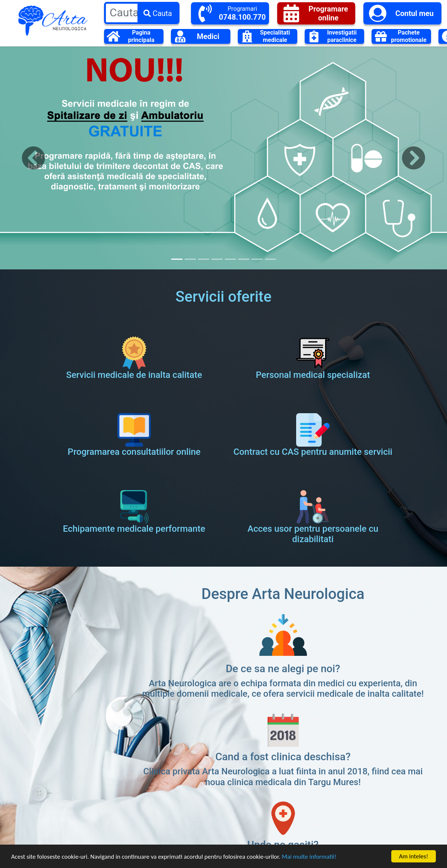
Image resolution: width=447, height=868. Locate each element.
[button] (33, 158)
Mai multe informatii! (309, 859)
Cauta (158, 13)
